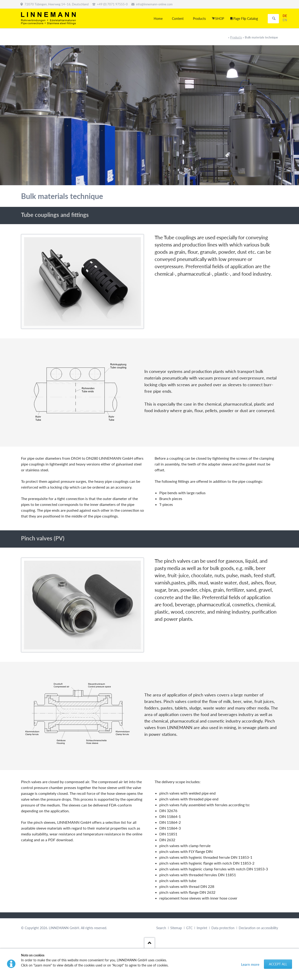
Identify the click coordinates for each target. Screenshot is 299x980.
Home (158, 19)
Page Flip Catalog (246, 19)
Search (274, 19)
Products (236, 37)
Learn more (250, 964)
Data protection (223, 928)
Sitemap (176, 928)
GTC (189, 928)
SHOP (220, 19)
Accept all (278, 964)
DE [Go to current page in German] (285, 16)
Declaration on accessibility (258, 928)
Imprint (202, 928)
